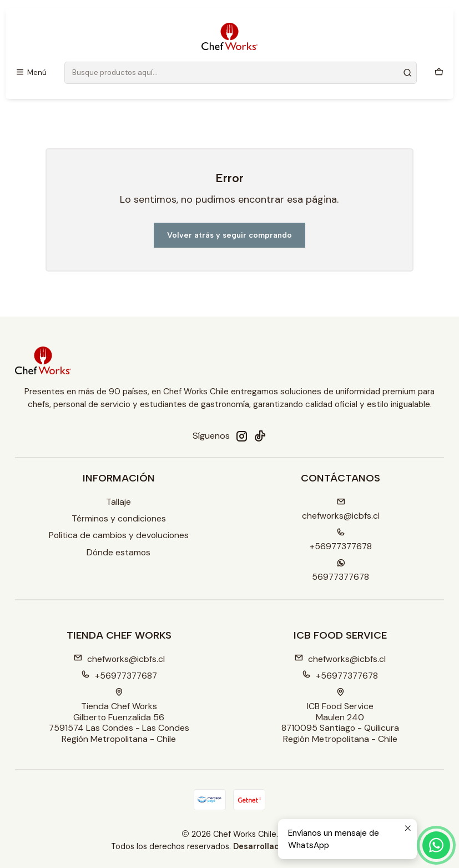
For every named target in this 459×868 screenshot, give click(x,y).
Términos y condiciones (119, 518)
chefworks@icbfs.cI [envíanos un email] (341, 510)
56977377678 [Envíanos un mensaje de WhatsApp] (341, 571)
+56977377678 (340, 676)
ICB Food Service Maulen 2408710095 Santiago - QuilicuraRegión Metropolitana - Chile (340, 716)
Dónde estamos (118, 552)
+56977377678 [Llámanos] (341, 540)
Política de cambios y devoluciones (119, 535)
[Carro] (439, 72)
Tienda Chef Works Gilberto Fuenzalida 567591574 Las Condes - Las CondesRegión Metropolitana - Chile (119, 716)
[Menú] (31, 72)
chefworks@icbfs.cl (119, 659)
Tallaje (118, 502)
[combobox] (241, 73)
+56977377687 (119, 676)
